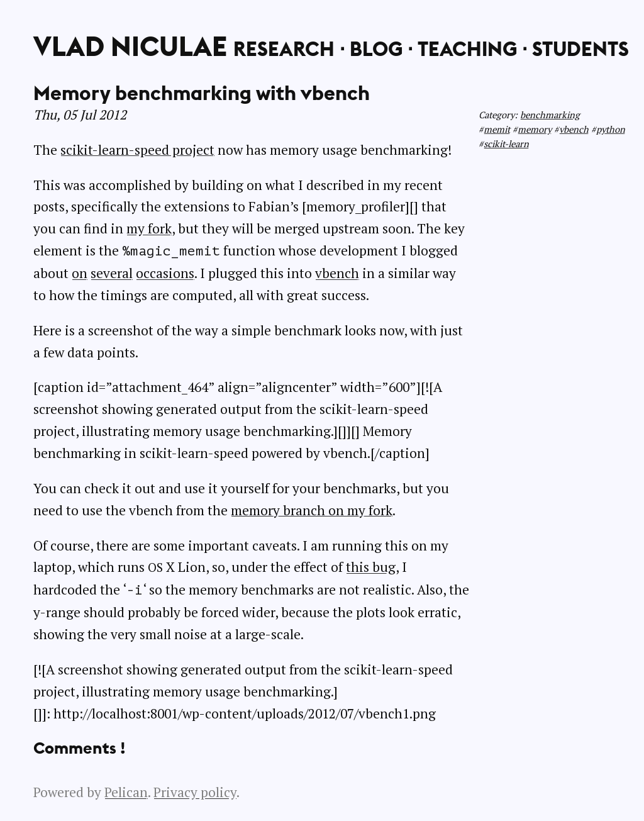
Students (580, 48)
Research (284, 48)
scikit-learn (506, 144)
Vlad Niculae (130, 46)
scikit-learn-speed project (137, 150)
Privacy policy (195, 792)
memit (497, 129)
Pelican (126, 792)
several (112, 273)
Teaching (467, 48)
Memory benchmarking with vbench (202, 92)
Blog (376, 48)
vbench (574, 129)
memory (535, 129)
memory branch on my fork (312, 510)
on (80, 273)
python (611, 129)
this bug (371, 567)
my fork (149, 228)
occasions (165, 273)
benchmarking (550, 115)
